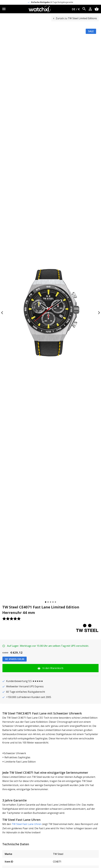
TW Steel (58, 854)
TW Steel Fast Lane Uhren (26, 824)
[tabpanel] (50, 313)
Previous (5, 313)
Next (96, 313)
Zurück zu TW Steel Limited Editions (76, 18)
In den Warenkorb (53, 668)
